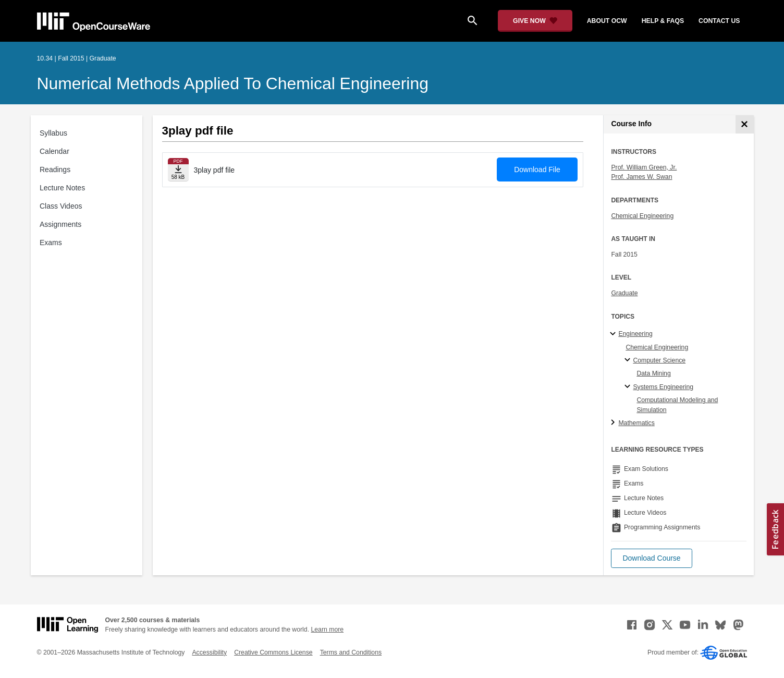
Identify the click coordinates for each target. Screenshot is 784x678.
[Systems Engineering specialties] (629, 387)
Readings (55, 169)
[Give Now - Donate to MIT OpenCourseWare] (535, 21)
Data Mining (653, 373)
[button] (651, 558)
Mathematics (636, 423)
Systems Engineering (663, 387)
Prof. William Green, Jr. (644, 167)
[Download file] (178, 170)
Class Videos (61, 206)
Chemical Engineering (642, 216)
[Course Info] (745, 124)
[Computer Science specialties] (629, 360)
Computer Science (659, 360)
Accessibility (209, 652)
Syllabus (53, 133)
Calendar (54, 151)
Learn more (327, 629)
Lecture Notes (62, 188)
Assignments (60, 224)
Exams (51, 243)
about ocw (607, 21)
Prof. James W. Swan (641, 177)
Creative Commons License (273, 652)
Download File (537, 169)
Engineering (635, 334)
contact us (719, 21)
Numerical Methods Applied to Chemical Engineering (233, 83)
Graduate (624, 293)
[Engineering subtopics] (614, 334)
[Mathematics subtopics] (614, 423)
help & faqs (663, 21)
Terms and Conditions (351, 652)
